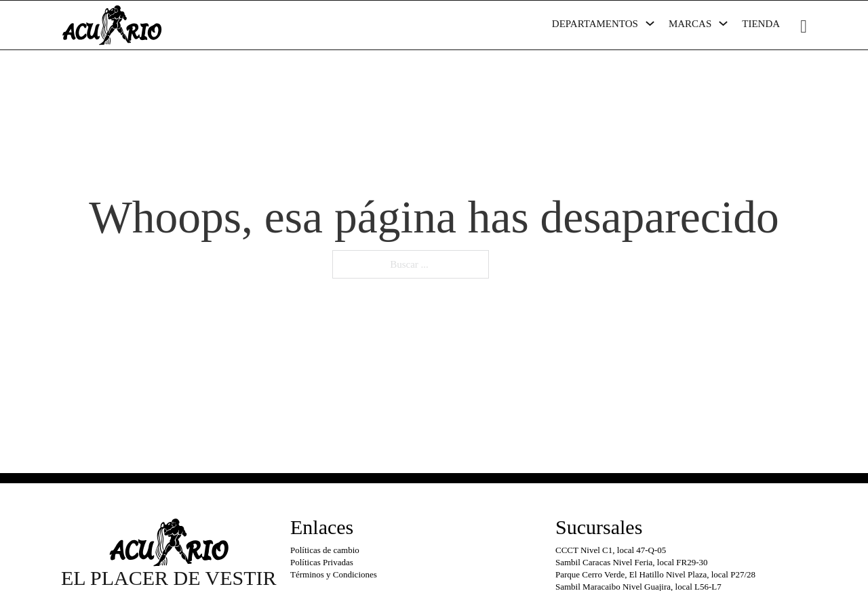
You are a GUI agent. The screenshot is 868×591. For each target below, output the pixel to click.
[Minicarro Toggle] (804, 27)
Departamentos (595, 24)
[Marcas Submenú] (723, 23)
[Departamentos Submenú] (650, 23)
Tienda (761, 24)
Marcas (690, 24)
